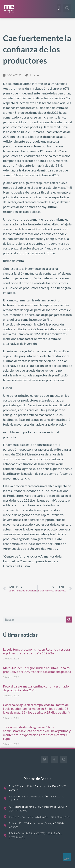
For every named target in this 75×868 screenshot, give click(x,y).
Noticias (34, 75)
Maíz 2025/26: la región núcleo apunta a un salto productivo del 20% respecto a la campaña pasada (37, 670)
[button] (59, 8)
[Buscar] (69, 620)
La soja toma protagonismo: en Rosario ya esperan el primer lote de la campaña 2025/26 (37, 651)
